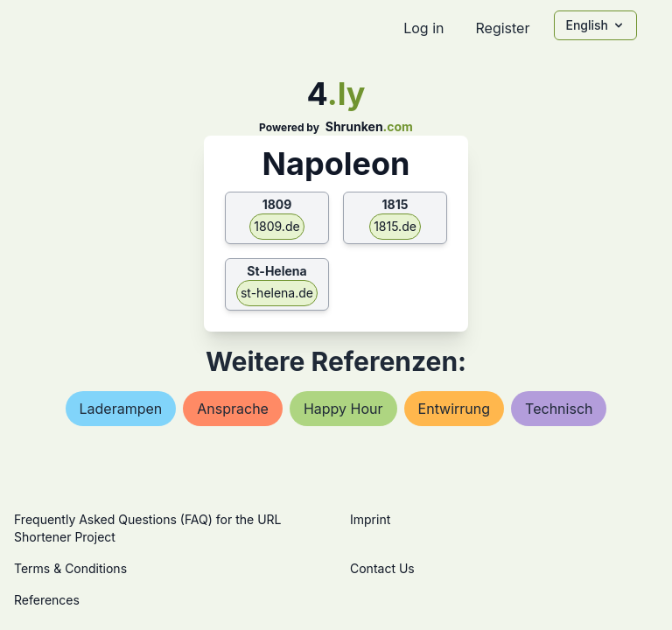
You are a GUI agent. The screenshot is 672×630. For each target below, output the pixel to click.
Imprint (370, 519)
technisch (559, 409)
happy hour (343, 409)
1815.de (395, 226)
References (47, 600)
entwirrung (455, 409)
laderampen (121, 409)
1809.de (276, 226)
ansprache (233, 409)
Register (502, 28)
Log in (423, 28)
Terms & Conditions (70, 568)
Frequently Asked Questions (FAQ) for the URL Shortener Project (147, 528)
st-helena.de (277, 293)
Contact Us (382, 568)
